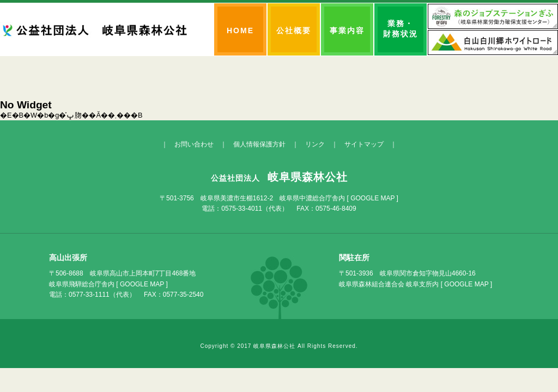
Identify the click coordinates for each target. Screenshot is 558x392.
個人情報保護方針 (259, 144)
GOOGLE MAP (372, 198)
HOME (240, 30)
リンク (315, 144)
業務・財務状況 (401, 29)
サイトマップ (364, 144)
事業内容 (347, 30)
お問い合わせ (194, 144)
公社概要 (294, 30)
